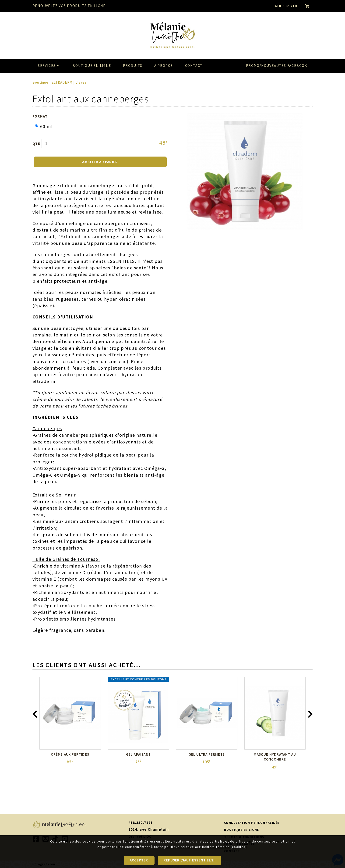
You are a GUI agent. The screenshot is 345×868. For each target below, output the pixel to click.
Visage (81, 82)
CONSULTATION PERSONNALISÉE (252, 823)
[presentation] (35, 715)
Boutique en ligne (92, 66)
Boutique (40, 82)
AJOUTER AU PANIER (100, 162)
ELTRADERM (62, 82)
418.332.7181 (287, 6)
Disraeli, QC (140, 836)
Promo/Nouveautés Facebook (277, 66)
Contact (194, 66)
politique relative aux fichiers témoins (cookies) (206, 858)
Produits (133, 66)
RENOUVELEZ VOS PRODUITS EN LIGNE (69, 6)
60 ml (44, 126)
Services (49, 66)
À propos (164, 66)
